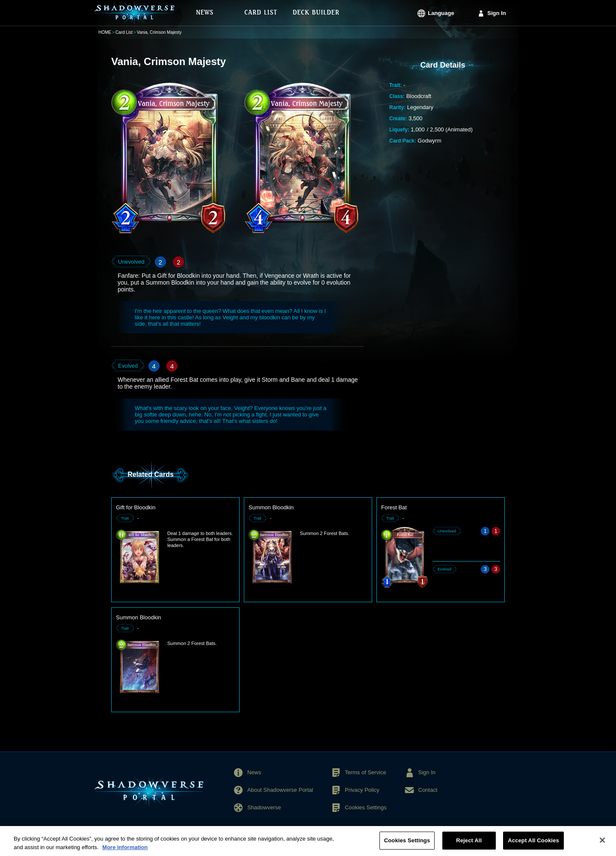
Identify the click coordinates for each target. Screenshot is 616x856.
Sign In (496, 13)
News (254, 772)
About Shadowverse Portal (280, 790)
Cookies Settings (366, 807)
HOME (105, 32)
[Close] (602, 845)
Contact (428, 790)
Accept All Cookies (533, 845)
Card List (124, 32)
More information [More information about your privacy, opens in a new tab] (125, 852)
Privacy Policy (362, 790)
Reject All (469, 845)
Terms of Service (366, 772)
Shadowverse (264, 807)
